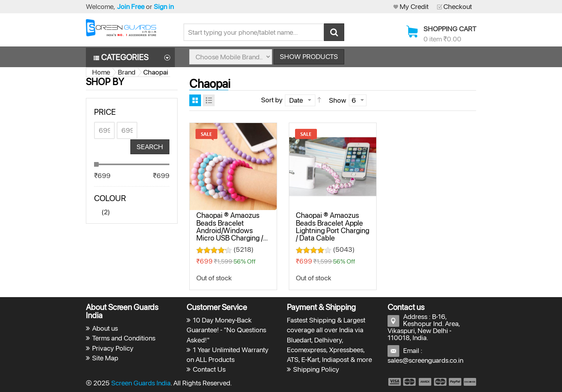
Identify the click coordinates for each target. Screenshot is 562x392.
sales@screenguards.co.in (425, 360)
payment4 (441, 382)
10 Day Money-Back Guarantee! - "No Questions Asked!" (227, 330)
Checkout (458, 6)
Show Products (309, 56)
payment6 (469, 382)
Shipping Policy (316, 369)
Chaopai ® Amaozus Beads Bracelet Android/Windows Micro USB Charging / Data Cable (230, 230)
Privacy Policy (113, 348)
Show (338, 100)
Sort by (272, 100)
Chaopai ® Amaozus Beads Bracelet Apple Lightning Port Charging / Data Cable (333, 226)
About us (105, 328)
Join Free (131, 6)
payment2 (410, 382)
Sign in (164, 6)
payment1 (394, 382)
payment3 (425, 382)
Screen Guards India (141, 383)
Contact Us (209, 369)
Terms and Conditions (124, 338)
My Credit (414, 6)
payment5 (455, 382)
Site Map (105, 358)
